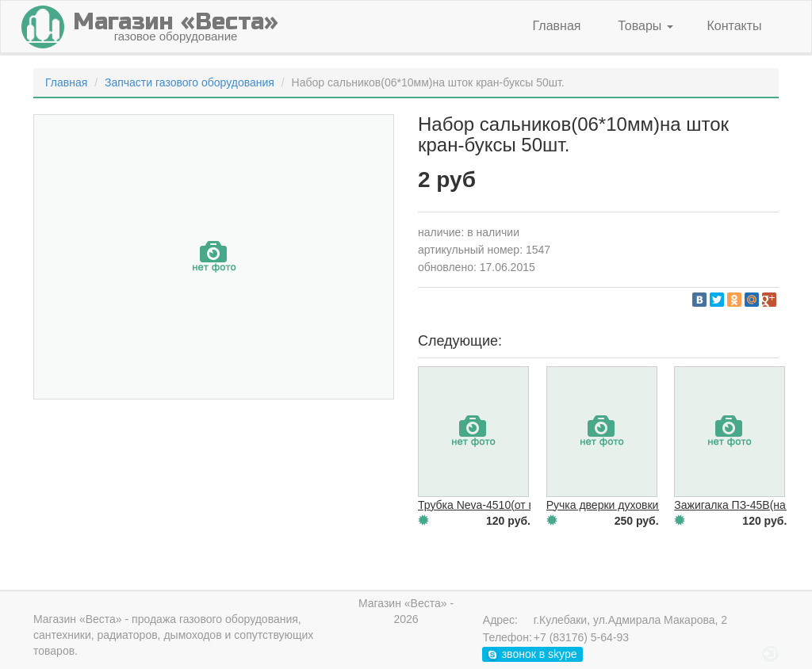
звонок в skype (532, 654)
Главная (557, 26)
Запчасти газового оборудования (190, 82)
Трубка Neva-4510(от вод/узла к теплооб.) (526, 505)
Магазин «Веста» (78, 619)
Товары (645, 26)
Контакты (734, 26)
